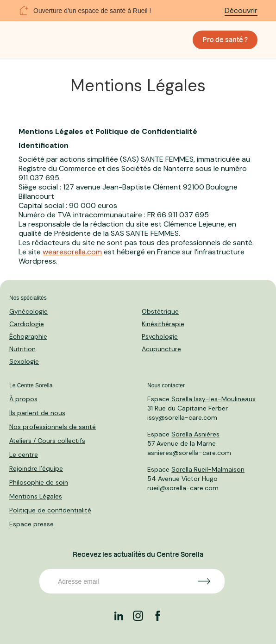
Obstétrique (160, 311)
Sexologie (24, 361)
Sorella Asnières (195, 434)
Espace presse (31, 524)
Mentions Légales (36, 496)
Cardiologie (27, 324)
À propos (23, 399)
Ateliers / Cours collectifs (47, 441)
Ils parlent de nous (37, 413)
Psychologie (160, 336)
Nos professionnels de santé (53, 427)
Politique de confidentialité (50, 510)
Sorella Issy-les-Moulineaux (213, 399)
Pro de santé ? (225, 40)
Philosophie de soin (39, 482)
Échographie (28, 336)
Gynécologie (28, 311)
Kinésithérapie (163, 324)
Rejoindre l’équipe (36, 468)
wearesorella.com (72, 252)
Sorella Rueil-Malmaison (208, 469)
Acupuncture (161, 349)
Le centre (24, 455)
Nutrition (22, 349)
